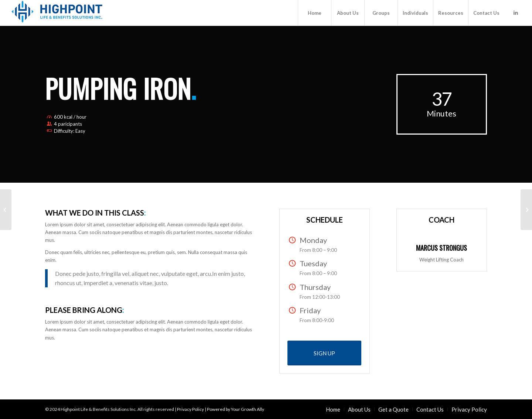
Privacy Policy (190, 409)
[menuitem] (314, 13)
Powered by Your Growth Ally (236, 409)
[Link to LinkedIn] (516, 13)
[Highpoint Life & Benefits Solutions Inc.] (57, 13)
